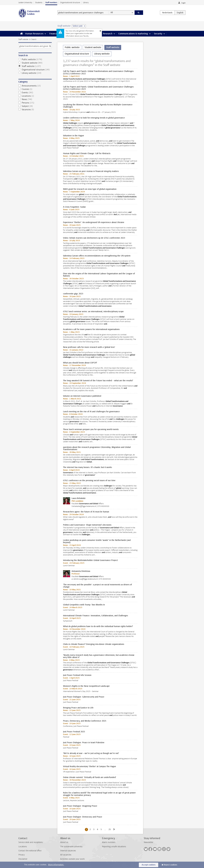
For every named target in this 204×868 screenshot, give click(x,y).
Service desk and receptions (31, 842)
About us (64, 842)
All (112, 13)
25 (110, 829)
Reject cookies (170, 865)
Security (158, 34)
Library (86, 2)
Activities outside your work (72, 859)
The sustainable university (71, 847)
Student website (35, 63)
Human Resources (34, 34)
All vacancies (66, 855)
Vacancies (35, 110)
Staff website (23, 39)
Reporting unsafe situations (114, 847)
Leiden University (25, 2)
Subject (35, 106)
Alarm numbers (109, 842)
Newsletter (149, 842)
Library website (35, 73)
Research (108, 34)
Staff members (51, 2)
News (35, 99)
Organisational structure (70, 2)
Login (183, 3)
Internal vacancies (68, 851)
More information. (56, 865)
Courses (35, 89)
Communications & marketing (133, 34)
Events (35, 93)
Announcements (35, 86)
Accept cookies (149, 865)
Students (39, 2)
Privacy (22, 855)
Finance (53, 34)
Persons (35, 103)
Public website (35, 59)
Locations (35, 96)
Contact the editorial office (30, 851)
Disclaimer (23, 859)
